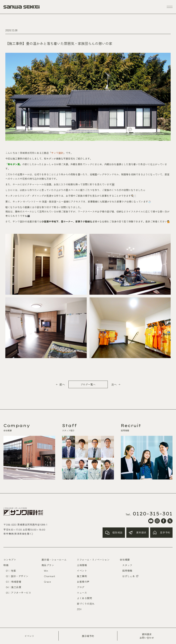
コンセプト (10, 560)
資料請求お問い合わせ (147, 636)
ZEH (79, 609)
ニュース (82, 593)
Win (46, 571)
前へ (62, 384)
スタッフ (127, 565)
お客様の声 (83, 582)
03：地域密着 (14, 582)
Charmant (50, 576)
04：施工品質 (14, 587)
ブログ (81, 587)
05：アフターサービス (18, 593)
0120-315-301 (153, 514)
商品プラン (48, 565)
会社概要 (125, 560)
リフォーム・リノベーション (93, 560)
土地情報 (82, 565)
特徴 (6, 565)
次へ (114, 384)
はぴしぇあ (130, 576)
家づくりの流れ (86, 604)
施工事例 (82, 576)
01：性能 (11, 571)
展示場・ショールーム (54, 560)
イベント (29, 636)
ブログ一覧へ (88, 384)
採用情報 (127, 571)
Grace (47, 582)
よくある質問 (84, 598)
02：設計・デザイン (17, 576)
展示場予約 (88, 636)
